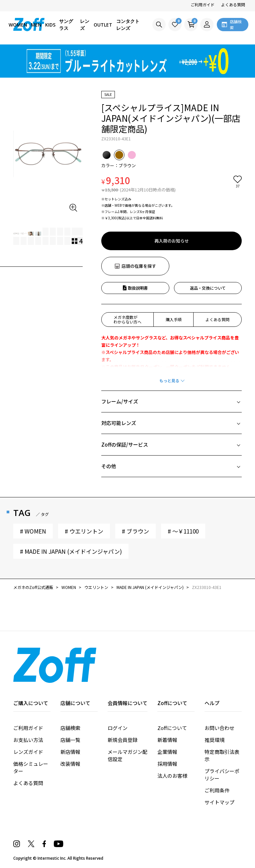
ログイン (118, 728)
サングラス (66, 25)
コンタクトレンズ (128, 25)
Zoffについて (172, 728)
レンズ (85, 25)
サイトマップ (219, 802)
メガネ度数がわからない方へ (127, 319)
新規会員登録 (123, 740)
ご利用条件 (217, 790)
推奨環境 (214, 740)
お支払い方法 (28, 740)
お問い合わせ (219, 728)
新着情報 (167, 740)
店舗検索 (70, 728)
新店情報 (70, 752)
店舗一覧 (70, 740)
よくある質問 (233, 4)
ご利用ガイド (203, 4)
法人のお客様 (172, 776)
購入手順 (174, 319)
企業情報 (167, 752)
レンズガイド (28, 752)
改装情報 (70, 764)
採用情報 (167, 764)
